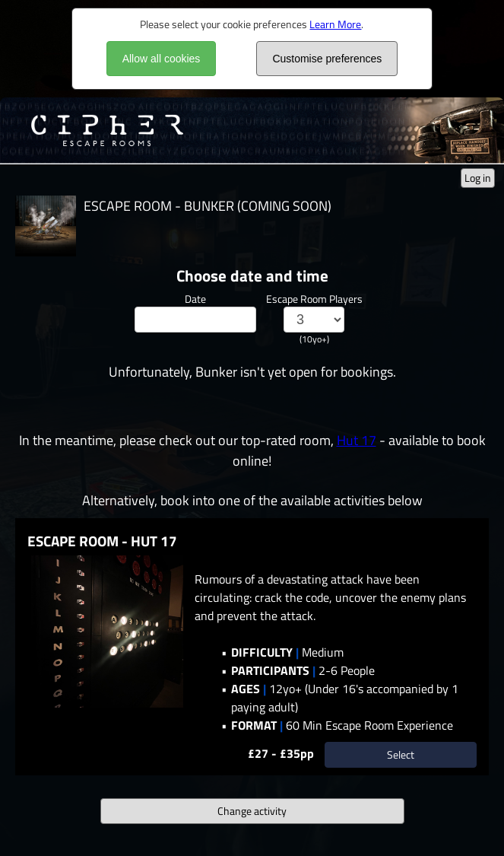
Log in (478, 178)
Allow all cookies (162, 59)
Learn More (335, 24)
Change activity (252, 811)
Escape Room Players (314, 299)
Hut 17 (357, 440)
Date (195, 299)
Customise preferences (327, 59)
